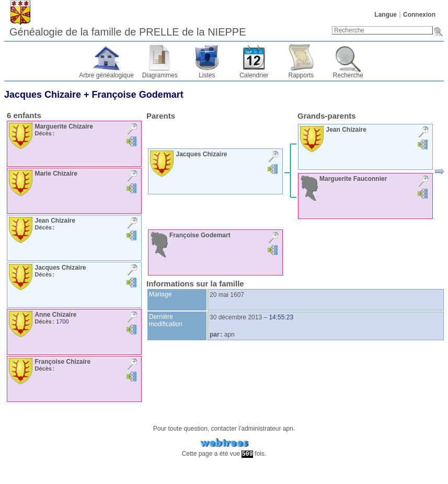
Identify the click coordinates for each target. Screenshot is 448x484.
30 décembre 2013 (236, 317)
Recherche (348, 75)
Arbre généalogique (106, 75)
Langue (386, 15)
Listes (207, 75)
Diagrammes (160, 75)
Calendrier (254, 75)
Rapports (301, 75)
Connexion (419, 15)
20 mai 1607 (227, 295)
